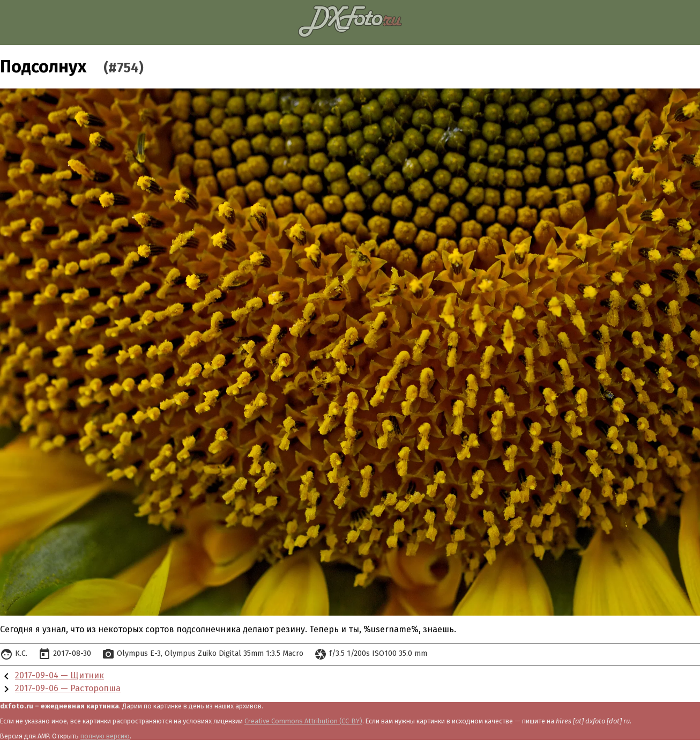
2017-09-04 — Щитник (59, 675)
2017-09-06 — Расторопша (68, 688)
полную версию (105, 736)
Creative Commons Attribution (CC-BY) (303, 721)
